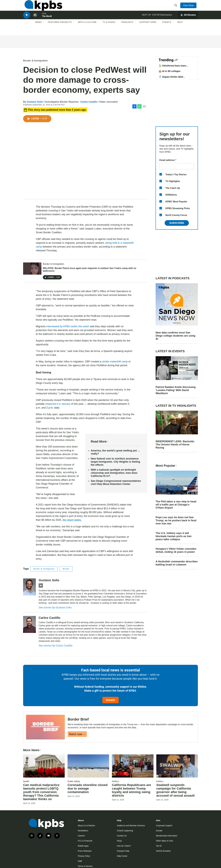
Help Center (122, 856)
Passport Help (123, 851)
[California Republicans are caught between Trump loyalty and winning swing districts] (133, 766)
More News (32, 750)
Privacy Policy (84, 856)
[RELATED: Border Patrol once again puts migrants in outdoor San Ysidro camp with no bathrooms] (32, 269)
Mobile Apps (83, 846)
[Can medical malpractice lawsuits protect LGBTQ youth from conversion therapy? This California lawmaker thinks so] (44, 766)
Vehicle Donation (163, 851)
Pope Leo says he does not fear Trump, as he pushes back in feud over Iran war (176, 520)
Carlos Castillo (89, 102)
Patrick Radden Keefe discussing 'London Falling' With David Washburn (176, 390)
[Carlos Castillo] (29, 624)
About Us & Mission (86, 826)
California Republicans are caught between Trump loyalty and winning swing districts (132, 790)
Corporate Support (164, 826)
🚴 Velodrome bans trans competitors (172, 67)
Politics (115, 781)
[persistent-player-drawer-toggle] (188, 20)
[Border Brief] (45, 727)
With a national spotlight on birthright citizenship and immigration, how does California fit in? (114, 473)
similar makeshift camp (115, 362)
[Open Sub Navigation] (44, 29)
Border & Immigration (35, 61)
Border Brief (78, 719)
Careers (81, 836)
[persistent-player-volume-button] (35, 21)
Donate (111, 700)
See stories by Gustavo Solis (55, 607)
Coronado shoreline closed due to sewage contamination (88, 788)
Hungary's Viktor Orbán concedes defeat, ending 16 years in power (176, 550)
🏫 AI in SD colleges (169, 71)
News (38, 29)
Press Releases (85, 851)
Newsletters (83, 831)
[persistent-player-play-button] (27, 21)
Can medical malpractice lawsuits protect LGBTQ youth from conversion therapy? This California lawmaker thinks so (41, 792)
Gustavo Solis (35, 102)
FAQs (119, 841)
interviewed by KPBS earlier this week (68, 326)
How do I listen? (124, 846)
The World (47, 22)
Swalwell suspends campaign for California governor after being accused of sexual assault (175, 790)
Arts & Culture (87, 29)
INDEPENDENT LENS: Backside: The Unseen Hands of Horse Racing (175, 445)
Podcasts (127, 29)
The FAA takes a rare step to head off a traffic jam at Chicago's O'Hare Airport (176, 505)
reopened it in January (58, 404)
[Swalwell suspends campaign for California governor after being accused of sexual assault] (177, 766)
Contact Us (122, 836)
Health (26, 781)
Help (180, 29)
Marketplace (166, 20)
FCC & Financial (85, 841)
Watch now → (77, 734)
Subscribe (177, 223)
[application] (85, 161)
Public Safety (74, 781)
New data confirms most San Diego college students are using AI (175, 336)
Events (167, 29)
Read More (100, 441)
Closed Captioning (125, 831)
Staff (80, 861)
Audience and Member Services (131, 826)
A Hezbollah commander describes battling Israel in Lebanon (177, 563)
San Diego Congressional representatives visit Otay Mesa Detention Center (116, 482)
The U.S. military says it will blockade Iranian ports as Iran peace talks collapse (174, 536)
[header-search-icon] (176, 7)
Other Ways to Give (165, 841)
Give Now (189, 7)
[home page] (42, 7)
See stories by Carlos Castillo (56, 645)
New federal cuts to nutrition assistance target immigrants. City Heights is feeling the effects (115, 462)
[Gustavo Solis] (29, 587)
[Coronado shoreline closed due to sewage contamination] (88, 766)
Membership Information (167, 836)
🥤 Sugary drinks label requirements (171, 78)
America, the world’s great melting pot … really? (115, 452)
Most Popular (166, 466)
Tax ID (159, 846)
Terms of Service (85, 866)
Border (66, 569)
